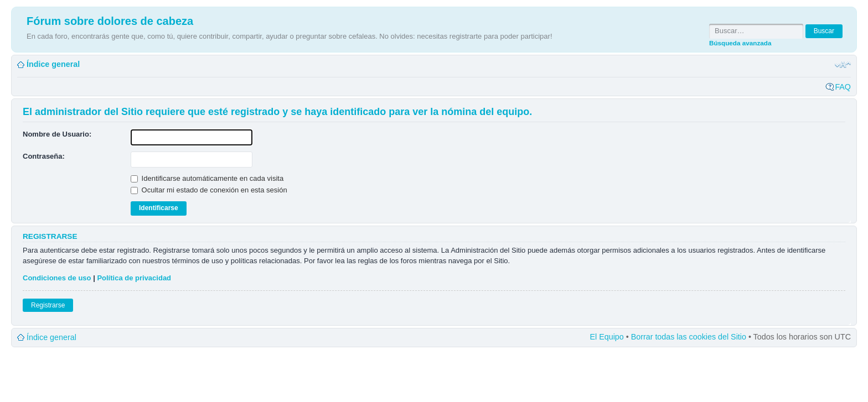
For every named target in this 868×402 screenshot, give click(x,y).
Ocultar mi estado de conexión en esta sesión (209, 190)
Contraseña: (44, 156)
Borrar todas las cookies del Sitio (689, 337)
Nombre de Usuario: (57, 134)
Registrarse (48, 305)
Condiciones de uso (57, 278)
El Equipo (607, 337)
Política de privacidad (134, 278)
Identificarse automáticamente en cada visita (207, 178)
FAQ (843, 87)
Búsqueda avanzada (740, 43)
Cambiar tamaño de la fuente (843, 65)
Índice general (53, 64)
